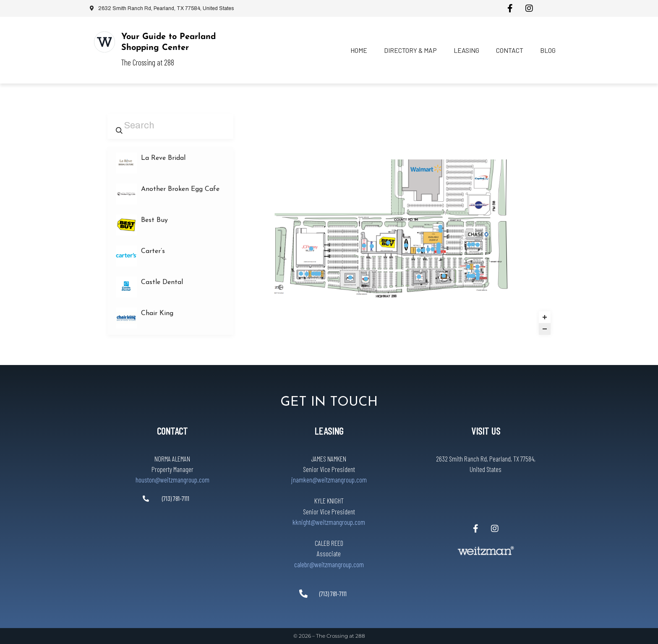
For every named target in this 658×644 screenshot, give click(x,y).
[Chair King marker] (372, 246)
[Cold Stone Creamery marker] (468, 266)
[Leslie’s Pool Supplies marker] (469, 245)
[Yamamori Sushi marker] (316, 274)
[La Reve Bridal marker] (439, 245)
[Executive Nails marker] (440, 227)
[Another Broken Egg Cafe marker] (319, 274)
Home (359, 50)
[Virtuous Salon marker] (313, 274)
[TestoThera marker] (477, 271)
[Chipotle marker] (478, 278)
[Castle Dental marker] (469, 276)
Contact (510, 50)
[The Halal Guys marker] (473, 244)
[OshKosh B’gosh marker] (423, 250)
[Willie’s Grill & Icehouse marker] (366, 279)
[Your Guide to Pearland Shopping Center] (104, 42)
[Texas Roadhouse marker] (350, 277)
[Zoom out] (545, 329)
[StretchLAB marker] (473, 276)
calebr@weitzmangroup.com (329, 564)
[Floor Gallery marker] (301, 274)
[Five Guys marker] (478, 274)
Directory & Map (410, 50)
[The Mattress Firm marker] (478, 267)
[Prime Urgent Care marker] (307, 274)
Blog (548, 50)
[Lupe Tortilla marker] (419, 277)
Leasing (466, 50)
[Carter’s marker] (419, 250)
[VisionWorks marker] (439, 252)
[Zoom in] (545, 317)
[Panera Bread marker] (478, 245)
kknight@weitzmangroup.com (329, 522)
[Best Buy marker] (388, 242)
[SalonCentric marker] (433, 249)
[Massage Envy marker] (441, 231)
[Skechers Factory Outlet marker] (428, 249)
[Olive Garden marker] (444, 276)
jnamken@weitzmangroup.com (329, 480)
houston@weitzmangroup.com (172, 480)
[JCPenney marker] (311, 248)
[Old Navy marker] (406, 245)
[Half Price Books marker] (364, 245)
